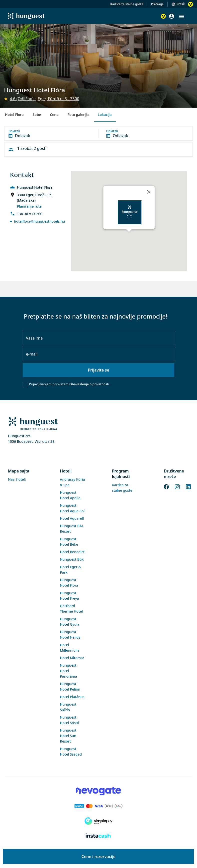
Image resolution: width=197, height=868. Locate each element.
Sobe (37, 115)
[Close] (149, 192)
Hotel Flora (14, 115)
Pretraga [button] (157, 4)
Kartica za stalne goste (127, 4)
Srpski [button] (181, 4)
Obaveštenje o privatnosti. (90, 384)
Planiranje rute (29, 206)
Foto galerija (78, 115)
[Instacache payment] (98, 836)
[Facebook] (166, 486)
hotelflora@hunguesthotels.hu (40, 221)
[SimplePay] (98, 821)
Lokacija (105, 115)
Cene (54, 115)
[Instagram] (177, 486)
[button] (182, 16)
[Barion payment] (98, 806)
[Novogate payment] (98, 791)
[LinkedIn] (188, 486)
